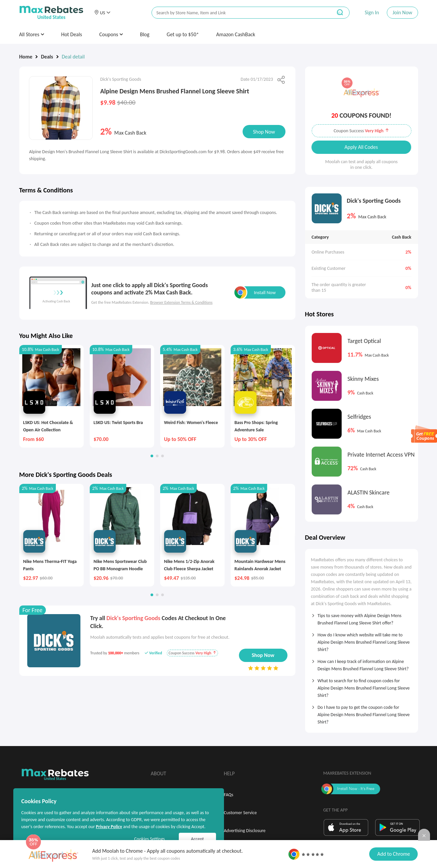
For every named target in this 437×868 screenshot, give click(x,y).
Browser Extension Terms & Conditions (181, 302)
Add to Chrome (393, 854)
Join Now (402, 12)
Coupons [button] (111, 34)
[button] (102, 13)
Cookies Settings (150, 839)
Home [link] (26, 57)
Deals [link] (47, 57)
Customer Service (240, 813)
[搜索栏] (238, 13)
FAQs (229, 795)
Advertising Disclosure (245, 831)
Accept (198, 839)
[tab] (362, 617)
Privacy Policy (109, 827)
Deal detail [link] (73, 57)
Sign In (372, 12)
